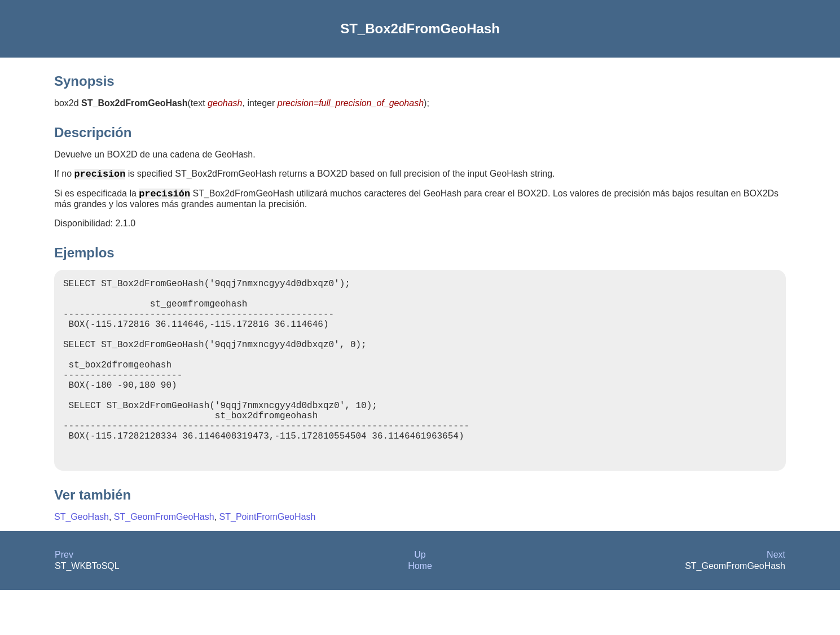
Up (420, 600)
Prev (64, 600)
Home (420, 611)
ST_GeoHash (82, 562)
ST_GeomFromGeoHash (164, 562)
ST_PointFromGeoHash (268, 562)
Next (776, 600)
